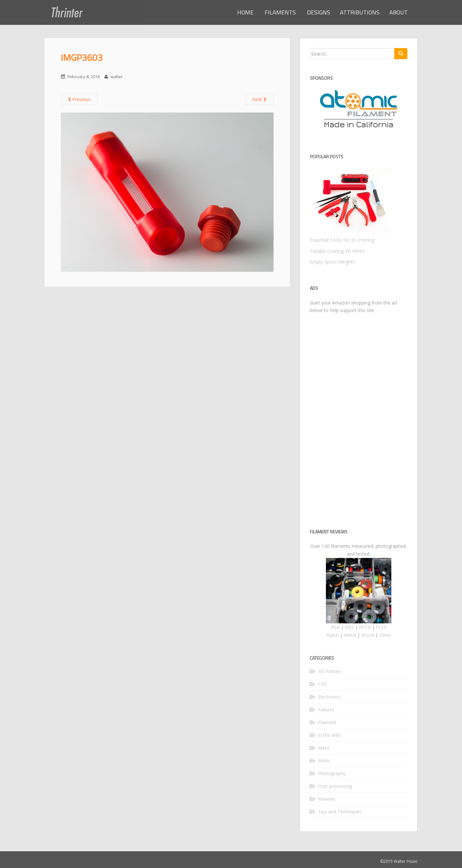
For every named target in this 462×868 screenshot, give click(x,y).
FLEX (381, 627)
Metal (350, 635)
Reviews (327, 799)
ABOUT (399, 12)
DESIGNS (318, 12)
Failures (326, 710)
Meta (324, 748)
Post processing (335, 786)
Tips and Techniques (340, 812)
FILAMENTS (280, 12)
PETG (365, 627)
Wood (368, 635)
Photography (332, 773)
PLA (335, 627)
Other (385, 635)
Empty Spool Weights (332, 262)
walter (116, 77)
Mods (324, 761)
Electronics (329, 697)
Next (259, 99)
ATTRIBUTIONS (360, 12)
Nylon (332, 635)
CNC (323, 684)
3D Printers (330, 671)
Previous (79, 99)
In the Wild (329, 735)
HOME (245, 12)
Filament (327, 722)
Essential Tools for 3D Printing (342, 240)
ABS (349, 627)
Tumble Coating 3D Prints (337, 251)
